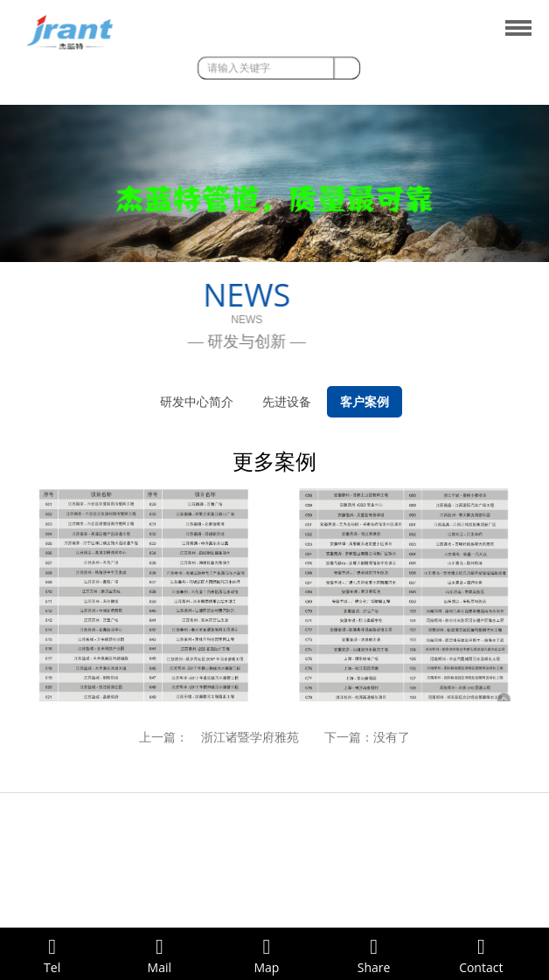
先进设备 (287, 402)
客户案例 (365, 402)
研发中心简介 (197, 402)
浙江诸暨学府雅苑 (250, 737)
